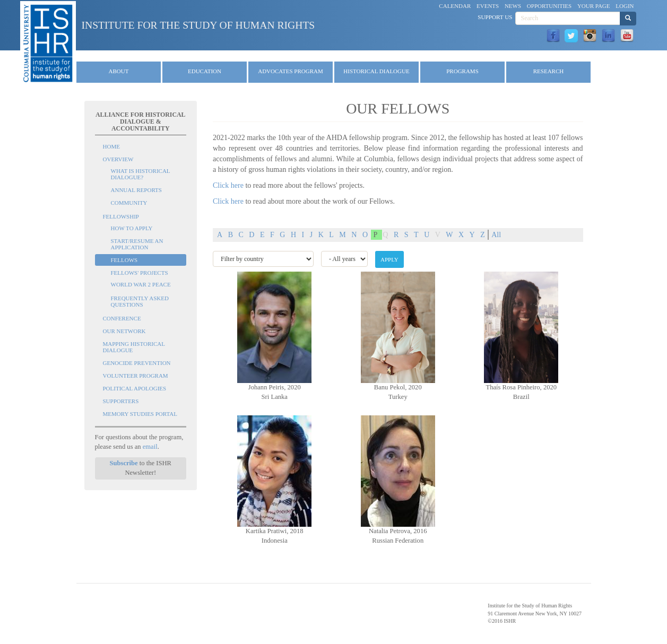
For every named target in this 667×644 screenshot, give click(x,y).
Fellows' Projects (140, 273)
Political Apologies (135, 388)
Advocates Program (291, 71)
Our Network (124, 331)
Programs (462, 71)
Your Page (594, 6)
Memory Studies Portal (140, 414)
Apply (389, 259)
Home (111, 146)
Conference (122, 318)
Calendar (455, 6)
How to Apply (132, 228)
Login (625, 6)
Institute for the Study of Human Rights (198, 25)
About (119, 71)
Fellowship (121, 216)
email (150, 447)
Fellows (124, 260)
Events (488, 6)
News (513, 6)
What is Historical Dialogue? (141, 174)
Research (548, 71)
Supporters (121, 401)
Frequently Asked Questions (140, 301)
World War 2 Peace (141, 284)
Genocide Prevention (137, 363)
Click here (228, 185)
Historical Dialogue (376, 71)
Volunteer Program (136, 376)
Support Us (495, 17)
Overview (118, 159)
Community (129, 203)
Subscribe (123, 463)
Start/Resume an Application (137, 244)
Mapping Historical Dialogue (134, 347)
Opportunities (549, 6)
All (496, 235)
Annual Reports (136, 190)
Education (205, 71)
